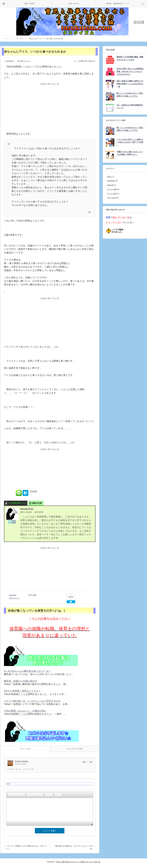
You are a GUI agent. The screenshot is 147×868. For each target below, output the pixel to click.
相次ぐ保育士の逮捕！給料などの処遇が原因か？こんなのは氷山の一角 (130, 84)
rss (135, 22)
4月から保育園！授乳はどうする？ (22, 691)
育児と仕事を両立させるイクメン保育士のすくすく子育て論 (78, 862)
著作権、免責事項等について (118, 4)
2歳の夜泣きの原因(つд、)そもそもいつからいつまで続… (74, 847)
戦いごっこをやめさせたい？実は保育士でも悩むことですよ (130, 95)
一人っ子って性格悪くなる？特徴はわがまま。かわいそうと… (26, 847)
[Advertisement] (50, 110)
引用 (91, 762)
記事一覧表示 (30, 4)
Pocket (33, 491)
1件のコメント (25, 61)
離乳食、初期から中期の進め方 (21, 681)
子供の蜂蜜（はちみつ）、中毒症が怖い (25, 711)
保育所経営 (111, 181)
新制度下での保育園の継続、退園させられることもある (130, 58)
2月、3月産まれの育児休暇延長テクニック (130, 106)
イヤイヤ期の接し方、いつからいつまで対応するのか (32, 701)
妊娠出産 (110, 185)
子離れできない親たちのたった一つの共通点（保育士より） (130, 153)
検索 (147, 1)
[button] (10, 795)
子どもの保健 (112, 189)
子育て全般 (32, 595)
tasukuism (10, 61)
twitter (139, 22)
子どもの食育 (112, 194)
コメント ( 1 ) (25, 749)
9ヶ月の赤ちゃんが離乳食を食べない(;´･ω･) (27, 671)
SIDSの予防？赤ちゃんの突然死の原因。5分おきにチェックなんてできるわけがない (130, 71)
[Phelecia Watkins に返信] (85, 762)
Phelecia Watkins (22, 761)
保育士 (110, 177)
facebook (143, 22)
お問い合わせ (74, 4)
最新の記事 (37, 503)
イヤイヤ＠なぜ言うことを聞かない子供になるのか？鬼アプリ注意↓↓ (130, 142)
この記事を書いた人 (17, 503)
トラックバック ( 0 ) (74, 749)
